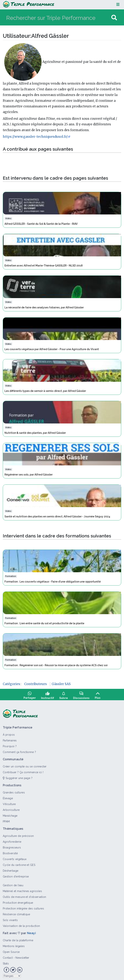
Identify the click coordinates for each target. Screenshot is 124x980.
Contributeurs (36, 684)
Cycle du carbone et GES (19, 862)
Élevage (8, 796)
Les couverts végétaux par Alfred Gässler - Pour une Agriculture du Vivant (52, 349)
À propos (9, 732)
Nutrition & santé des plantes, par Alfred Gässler (35, 433)
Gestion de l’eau (13, 883)
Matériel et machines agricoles (22, 889)
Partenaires (10, 738)
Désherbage (11, 868)
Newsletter (22, 955)
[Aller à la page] (114, 18)
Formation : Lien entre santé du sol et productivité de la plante (44, 623)
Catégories (11, 684)
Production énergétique (18, 900)
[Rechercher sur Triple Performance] (58, 18)
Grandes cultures (14, 790)
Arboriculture (11, 807)
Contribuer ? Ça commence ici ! (23, 770)
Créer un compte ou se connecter (25, 764)
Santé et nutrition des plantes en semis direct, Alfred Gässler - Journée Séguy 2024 (57, 516)
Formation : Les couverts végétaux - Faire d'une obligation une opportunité (53, 582)
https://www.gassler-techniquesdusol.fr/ (35, 137)
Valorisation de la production (21, 923)
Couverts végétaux (15, 857)
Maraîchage (10, 813)
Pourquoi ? (10, 744)
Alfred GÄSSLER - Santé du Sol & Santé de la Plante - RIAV (41, 224)
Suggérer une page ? (18, 776)
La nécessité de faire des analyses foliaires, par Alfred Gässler (44, 307)
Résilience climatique (16, 912)
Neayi (31, 931)
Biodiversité (10, 851)
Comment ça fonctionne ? (19, 750)
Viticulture (9, 802)
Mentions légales (14, 944)
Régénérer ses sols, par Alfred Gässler (29, 475)
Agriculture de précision (18, 833)
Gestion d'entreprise (16, 874)
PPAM (6, 819)
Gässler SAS (61, 684)
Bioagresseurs (12, 845)
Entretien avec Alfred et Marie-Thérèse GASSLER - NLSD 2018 (44, 266)
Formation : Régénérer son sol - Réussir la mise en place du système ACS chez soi (56, 665)
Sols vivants (10, 918)
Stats (6, 961)
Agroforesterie (12, 839)
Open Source (11, 949)
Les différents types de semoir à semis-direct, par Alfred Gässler (45, 391)
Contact (8, 955)
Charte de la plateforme (18, 938)
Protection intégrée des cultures (23, 906)
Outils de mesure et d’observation (25, 894)
